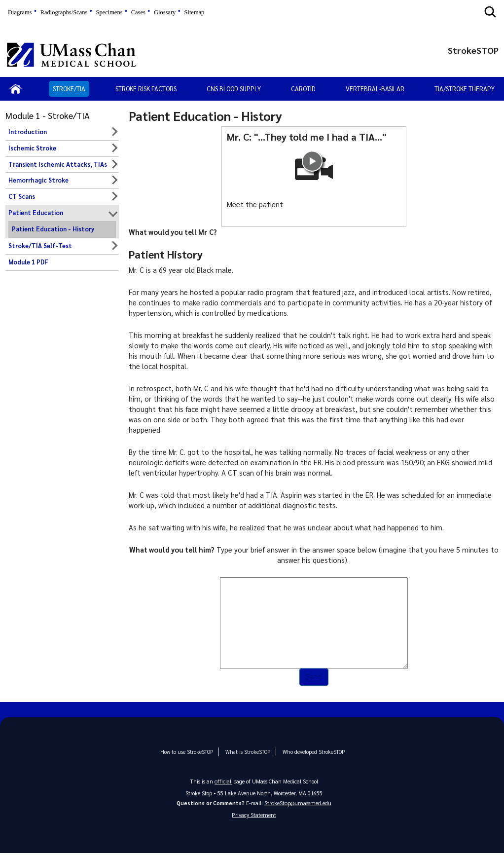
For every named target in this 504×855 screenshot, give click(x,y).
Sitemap (194, 12)
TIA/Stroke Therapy (465, 89)
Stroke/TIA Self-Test (40, 246)
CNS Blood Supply (234, 89)
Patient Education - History (53, 229)
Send (314, 677)
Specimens (109, 12)
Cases (138, 12)
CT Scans (22, 196)
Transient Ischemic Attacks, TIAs (58, 164)
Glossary (165, 12)
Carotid (303, 89)
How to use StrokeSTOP (190, 752)
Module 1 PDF (28, 262)
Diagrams (20, 12)
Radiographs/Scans (64, 12)
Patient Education (36, 213)
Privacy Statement (254, 816)
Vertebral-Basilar (375, 89)
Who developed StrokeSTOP (308, 752)
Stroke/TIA (69, 89)
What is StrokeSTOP (247, 752)
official (223, 781)
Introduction (28, 132)
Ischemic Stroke (32, 148)
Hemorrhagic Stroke (38, 180)
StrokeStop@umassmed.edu (298, 803)
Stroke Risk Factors (146, 89)
